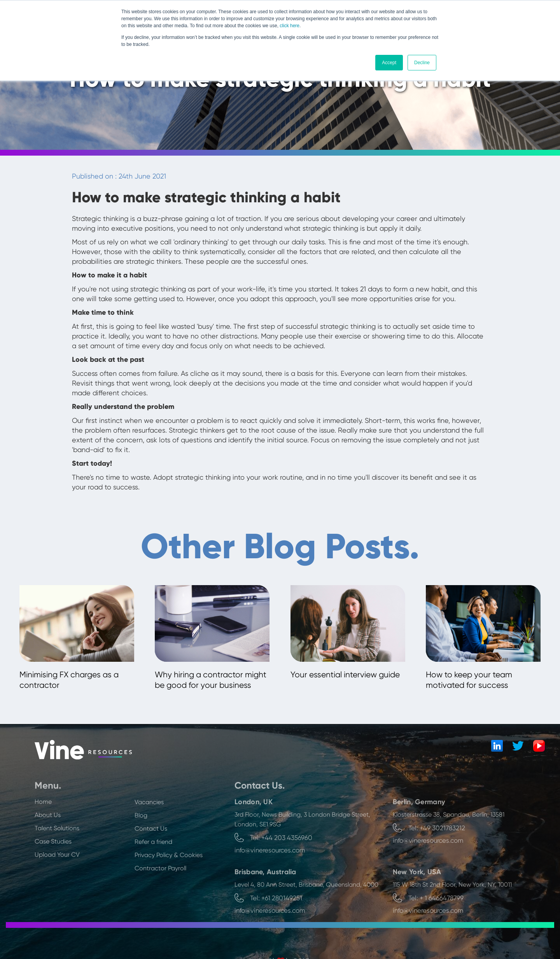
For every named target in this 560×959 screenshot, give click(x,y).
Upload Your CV (57, 877)
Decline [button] (422, 63)
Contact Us (151, 851)
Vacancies (149, 825)
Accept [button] (389, 63)
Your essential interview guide (345, 675)
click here (290, 26)
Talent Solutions (57, 851)
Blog (141, 838)
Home (43, 824)
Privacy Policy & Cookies (169, 877)
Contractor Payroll (160, 891)
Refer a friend (153, 864)
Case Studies (53, 864)
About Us (48, 837)
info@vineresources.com (270, 873)
